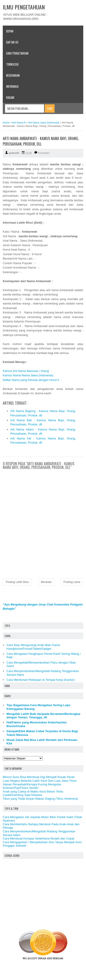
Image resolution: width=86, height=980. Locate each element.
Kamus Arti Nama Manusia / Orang (26, 371)
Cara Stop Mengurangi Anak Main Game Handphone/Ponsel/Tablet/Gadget (33, 647)
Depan (10, 31)
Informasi (12, 86)
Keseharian (13, 75)
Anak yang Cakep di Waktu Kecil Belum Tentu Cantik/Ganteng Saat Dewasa (33, 793)
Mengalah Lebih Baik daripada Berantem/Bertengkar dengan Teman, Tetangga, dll (43, 716)
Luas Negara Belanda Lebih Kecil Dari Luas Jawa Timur (40, 781)
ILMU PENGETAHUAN (24, 7)
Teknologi (12, 64)
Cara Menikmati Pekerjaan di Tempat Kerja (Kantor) (40, 680)
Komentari (44, 153)
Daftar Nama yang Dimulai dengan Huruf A (31, 380)
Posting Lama (72, 582)
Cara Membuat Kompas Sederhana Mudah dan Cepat (38, 838)
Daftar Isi (12, 42)
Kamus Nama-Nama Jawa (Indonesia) (28, 375)
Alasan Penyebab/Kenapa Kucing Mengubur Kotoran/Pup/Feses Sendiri (32, 786)
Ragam (10, 97)
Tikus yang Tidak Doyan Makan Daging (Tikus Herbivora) (40, 799)
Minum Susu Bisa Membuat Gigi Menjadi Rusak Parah (39, 777)
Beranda (46, 582)
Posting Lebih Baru (17, 582)
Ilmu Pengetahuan (17, 53)
